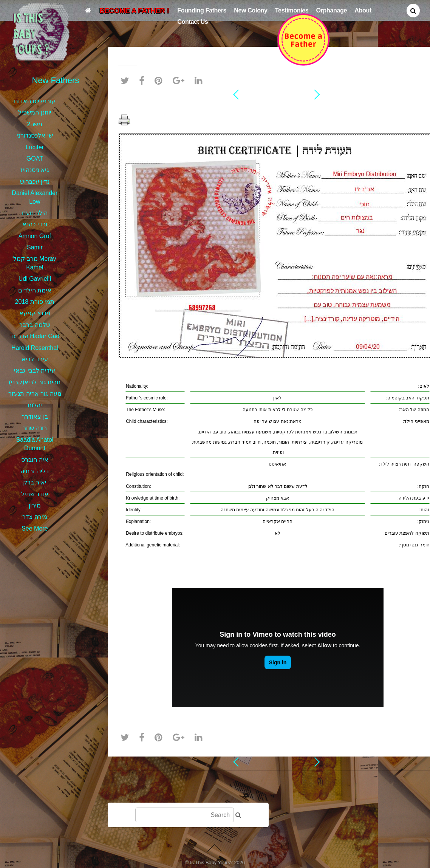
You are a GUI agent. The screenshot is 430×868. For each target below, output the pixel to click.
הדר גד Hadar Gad (35, 336)
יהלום (35, 405)
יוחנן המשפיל (35, 112)
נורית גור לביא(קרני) (35, 382)
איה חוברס (35, 460)
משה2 (35, 124)
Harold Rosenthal (35, 348)
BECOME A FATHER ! (134, 11)
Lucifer (35, 147)
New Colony (251, 10)
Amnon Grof (35, 236)
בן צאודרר (35, 417)
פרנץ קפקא (35, 313)
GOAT (35, 159)
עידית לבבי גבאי (35, 371)
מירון (35, 505)
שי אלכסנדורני (35, 135)
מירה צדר (35, 517)
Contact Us (193, 22)
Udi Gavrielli (35, 279)
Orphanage (332, 10)
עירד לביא (35, 359)
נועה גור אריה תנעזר (35, 394)
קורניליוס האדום (35, 101)
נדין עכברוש (35, 182)
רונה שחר (35, 428)
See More (35, 528)
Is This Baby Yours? (211, 863)
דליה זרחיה (35, 471)
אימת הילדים (35, 290)
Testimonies (292, 10)
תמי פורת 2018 (35, 302)
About (363, 10)
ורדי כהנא (35, 224)
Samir (35, 247)
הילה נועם (35, 213)
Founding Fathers (202, 10)
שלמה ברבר (35, 325)
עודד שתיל (35, 494)
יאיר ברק (35, 482)
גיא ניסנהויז (35, 170)
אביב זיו (278, 107)
